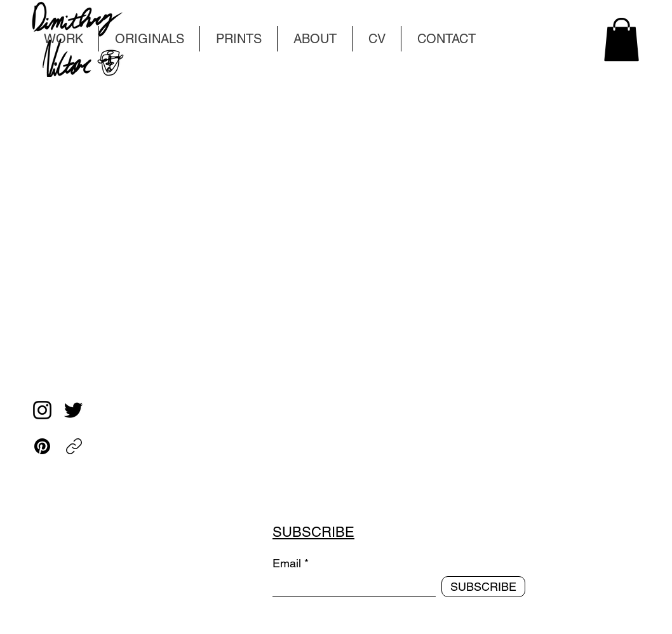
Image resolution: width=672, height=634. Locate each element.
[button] (622, 39)
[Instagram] (42, 410)
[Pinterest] (42, 446)
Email (287, 563)
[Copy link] (74, 446)
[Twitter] (73, 410)
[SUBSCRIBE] (483, 587)
